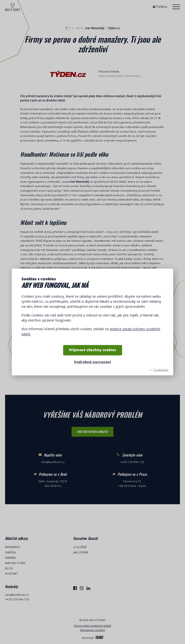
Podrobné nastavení (93, 362)
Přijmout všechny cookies (93, 350)
